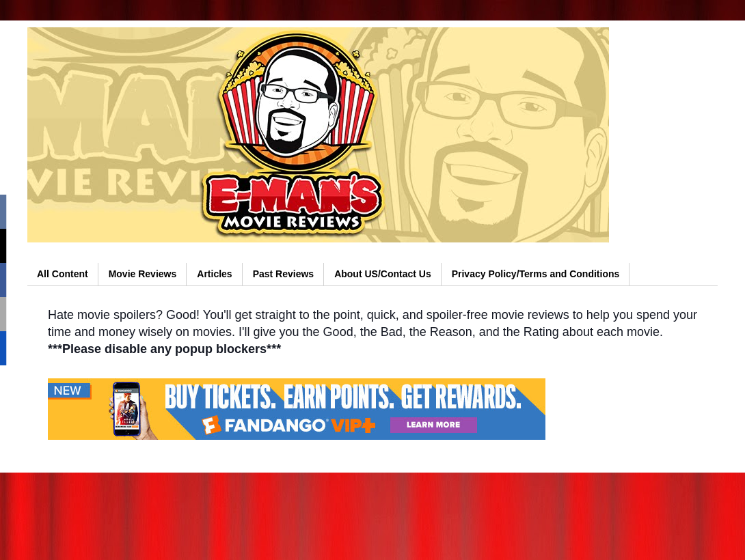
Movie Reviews (143, 274)
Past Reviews (284, 274)
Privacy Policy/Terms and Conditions (536, 274)
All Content (63, 274)
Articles (214, 274)
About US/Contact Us (383, 274)
